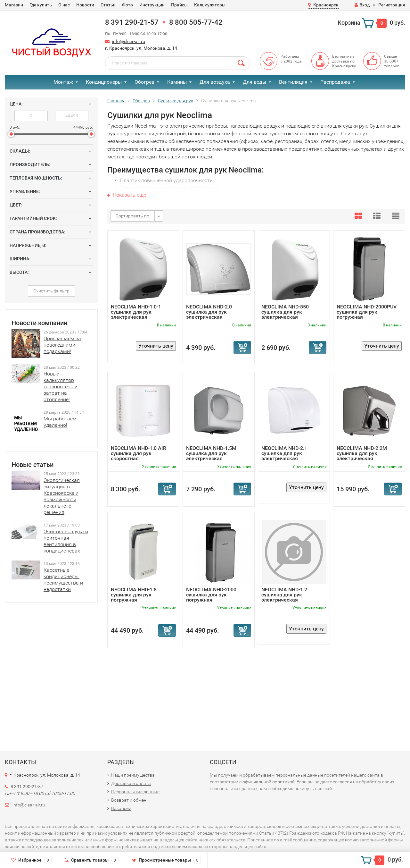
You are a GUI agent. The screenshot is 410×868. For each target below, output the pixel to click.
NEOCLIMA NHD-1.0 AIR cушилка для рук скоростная (139, 453)
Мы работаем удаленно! (60, 422)
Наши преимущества (133, 775)
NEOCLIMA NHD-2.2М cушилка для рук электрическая (362, 453)
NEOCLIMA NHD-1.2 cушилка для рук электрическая (284, 595)
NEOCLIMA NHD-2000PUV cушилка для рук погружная (367, 312)
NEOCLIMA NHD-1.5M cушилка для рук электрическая (211, 453)
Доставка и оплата (131, 783)
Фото (127, 5)
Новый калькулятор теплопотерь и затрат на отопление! (61, 387)
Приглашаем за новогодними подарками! (62, 345)
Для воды (254, 82)
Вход (362, 5)
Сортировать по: (133, 216)
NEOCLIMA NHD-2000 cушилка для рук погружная (211, 595)
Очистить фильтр (51, 291)
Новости (85, 5)
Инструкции (152, 5)
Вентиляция (293, 82)
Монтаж (63, 82)
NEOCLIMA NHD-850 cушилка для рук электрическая (285, 312)
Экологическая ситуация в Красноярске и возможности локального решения (62, 496)
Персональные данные (135, 792)
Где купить (41, 5)
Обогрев (144, 82)
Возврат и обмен (129, 800)
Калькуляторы (210, 5)
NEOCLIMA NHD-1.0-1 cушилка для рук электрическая (136, 312)
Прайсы (179, 5)
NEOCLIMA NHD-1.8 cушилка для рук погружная (134, 595)
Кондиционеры (104, 82)
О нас (64, 5)
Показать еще (127, 195)
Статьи (108, 5)
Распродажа (335, 82)
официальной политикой (269, 782)
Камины (177, 82)
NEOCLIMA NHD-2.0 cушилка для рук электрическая (209, 312)
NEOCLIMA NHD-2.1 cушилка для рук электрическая (284, 453)
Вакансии (121, 808)
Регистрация (392, 5)
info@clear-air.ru (129, 41)
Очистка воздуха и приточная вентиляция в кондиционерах (66, 541)
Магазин (14, 5)
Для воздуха (215, 82)
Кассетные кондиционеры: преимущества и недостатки (63, 580)
